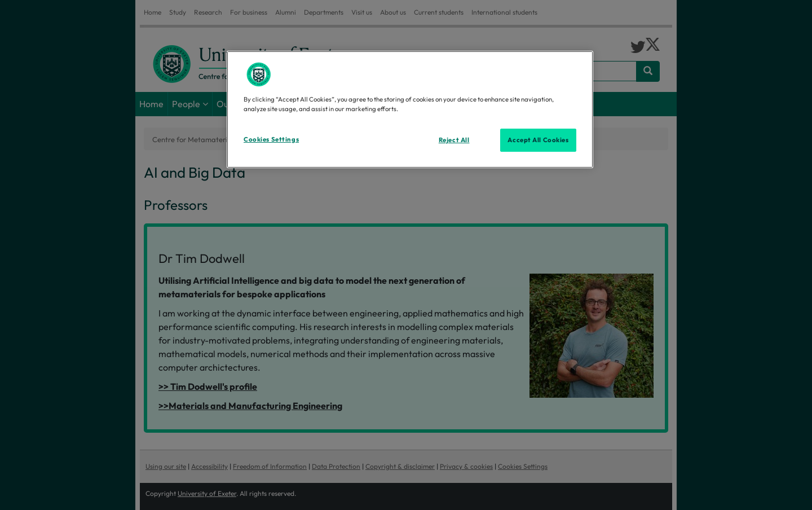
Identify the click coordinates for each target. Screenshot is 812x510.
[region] (410, 109)
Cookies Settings (271, 139)
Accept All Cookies (538, 140)
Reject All (454, 140)
